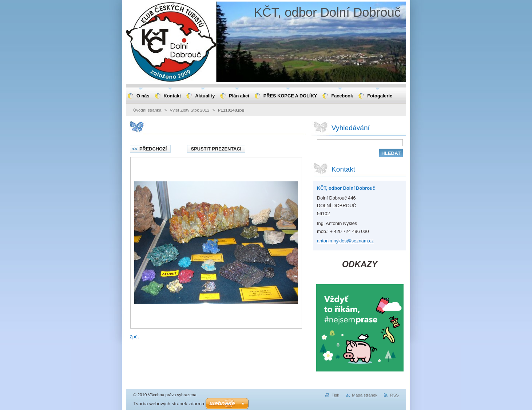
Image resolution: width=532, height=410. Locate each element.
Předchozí (149, 149)
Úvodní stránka (147, 110)
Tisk (335, 395)
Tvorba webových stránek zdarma (169, 404)
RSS (394, 395)
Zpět (134, 337)
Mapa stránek (365, 395)
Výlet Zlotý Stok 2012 (190, 110)
